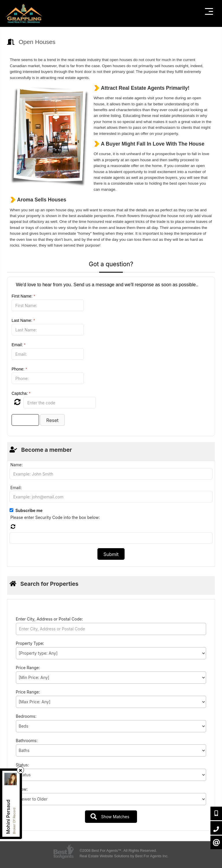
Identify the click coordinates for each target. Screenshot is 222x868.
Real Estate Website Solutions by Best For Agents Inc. (124, 856)
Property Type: (30, 643)
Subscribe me (29, 510)
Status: (23, 765)
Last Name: (23, 320)
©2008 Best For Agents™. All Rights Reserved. (118, 850)
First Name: (23, 296)
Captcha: (21, 393)
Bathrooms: (27, 741)
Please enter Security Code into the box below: (55, 517)
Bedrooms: (26, 716)
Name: (17, 465)
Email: (18, 345)
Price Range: (28, 668)
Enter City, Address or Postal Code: (49, 619)
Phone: (19, 369)
